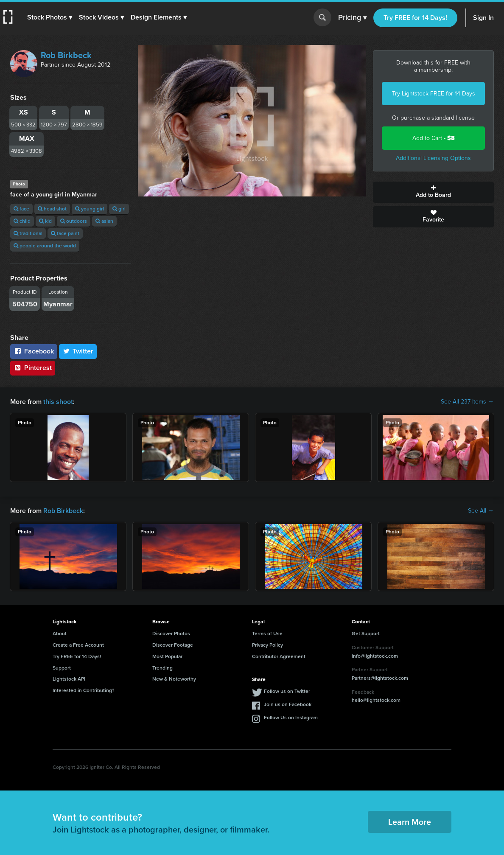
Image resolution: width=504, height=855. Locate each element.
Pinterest (33, 368)
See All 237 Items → (467, 402)
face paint (65, 233)
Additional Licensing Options (433, 158)
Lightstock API (69, 679)
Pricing (352, 18)
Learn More (410, 822)
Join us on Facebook (288, 704)
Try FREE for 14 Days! (415, 18)
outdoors (74, 221)
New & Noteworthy (174, 679)
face (21, 209)
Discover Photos (171, 634)
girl (119, 209)
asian (104, 221)
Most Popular (167, 656)
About (60, 634)
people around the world (45, 246)
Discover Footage (173, 645)
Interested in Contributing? (84, 690)
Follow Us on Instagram (291, 718)
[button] (50, 17)
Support (62, 668)
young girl (90, 209)
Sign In (483, 18)
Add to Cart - (434, 138)
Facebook (34, 351)
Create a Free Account (78, 645)
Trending (162, 668)
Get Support (366, 634)
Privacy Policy (267, 645)
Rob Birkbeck (66, 55)
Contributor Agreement (279, 656)
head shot (52, 209)
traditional (28, 233)
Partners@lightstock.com (380, 678)
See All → (481, 511)
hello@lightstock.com (376, 700)
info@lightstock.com (375, 656)
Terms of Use (267, 634)
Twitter (78, 351)
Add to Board (433, 192)
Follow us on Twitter (287, 691)
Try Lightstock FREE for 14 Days (434, 94)
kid (45, 221)
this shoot (58, 402)
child (22, 221)
